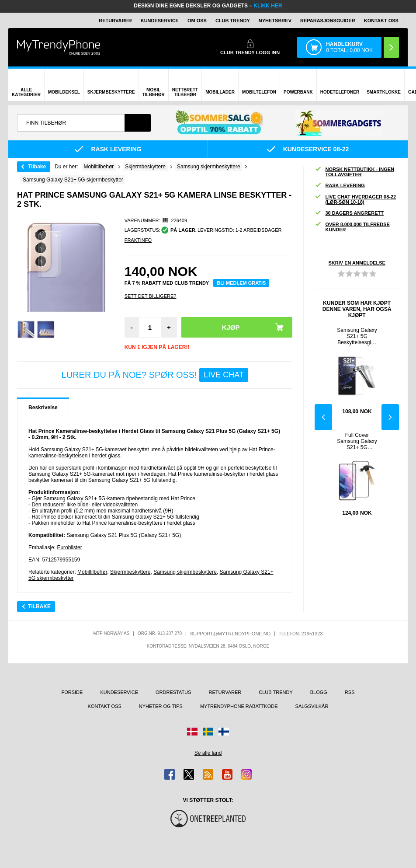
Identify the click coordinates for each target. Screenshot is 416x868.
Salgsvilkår (312, 706)
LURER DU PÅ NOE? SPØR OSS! (155, 375)
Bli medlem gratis (241, 283)
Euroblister (69, 547)
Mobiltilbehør (92, 572)
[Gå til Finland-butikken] (224, 732)
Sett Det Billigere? (151, 296)
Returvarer (115, 21)
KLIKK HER (268, 6)
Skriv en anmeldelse (357, 263)
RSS (350, 692)
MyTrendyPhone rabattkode (239, 706)
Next (390, 417)
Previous (323, 417)
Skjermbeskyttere (130, 572)
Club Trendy (233, 21)
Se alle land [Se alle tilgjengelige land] (208, 753)
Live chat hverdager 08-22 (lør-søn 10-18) (355, 199)
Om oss (197, 21)
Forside (72, 692)
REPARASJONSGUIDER (328, 21)
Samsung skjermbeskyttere (185, 572)
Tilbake (37, 167)
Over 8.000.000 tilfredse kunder (352, 227)
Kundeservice (160, 21)
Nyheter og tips (161, 706)
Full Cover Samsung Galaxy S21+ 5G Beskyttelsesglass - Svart (357, 441)
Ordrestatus (173, 692)
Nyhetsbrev (275, 21)
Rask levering (340, 186)
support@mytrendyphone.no (231, 634)
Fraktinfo (138, 240)
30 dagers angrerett (349, 213)
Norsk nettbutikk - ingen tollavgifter (354, 172)
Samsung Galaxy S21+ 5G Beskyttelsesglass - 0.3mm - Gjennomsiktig (357, 336)
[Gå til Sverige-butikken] (208, 732)
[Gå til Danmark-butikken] (192, 732)
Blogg (319, 692)
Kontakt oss (381, 21)
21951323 (312, 634)
